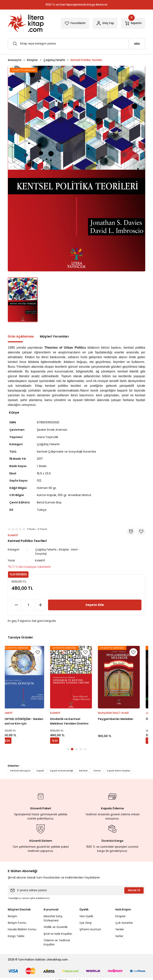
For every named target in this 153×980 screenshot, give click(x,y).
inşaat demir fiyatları (119, 771)
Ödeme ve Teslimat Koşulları (57, 942)
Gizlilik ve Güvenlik (56, 927)
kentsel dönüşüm (20, 771)
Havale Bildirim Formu (22, 929)
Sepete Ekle (95, 605)
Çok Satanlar (124, 923)
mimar (97, 771)
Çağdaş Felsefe (46, 550)
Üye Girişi (86, 923)
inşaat (40, 771)
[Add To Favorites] (141, 531)
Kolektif (40, 561)
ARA (137, 44)
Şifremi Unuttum (90, 929)
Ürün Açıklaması (21, 336)
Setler (119, 936)
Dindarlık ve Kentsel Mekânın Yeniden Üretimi (75, 721)
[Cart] (133, 23)
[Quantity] (28, 605)
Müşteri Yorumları (54, 336)
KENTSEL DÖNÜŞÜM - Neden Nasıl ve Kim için (28, 721)
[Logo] (26, 23)
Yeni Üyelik (86, 916)
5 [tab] (85, 749)
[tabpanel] (29, 695)
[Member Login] (105, 23)
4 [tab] (81, 749)
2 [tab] (72, 749)
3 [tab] (76, 749)
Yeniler (120, 929)
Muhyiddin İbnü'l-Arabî (119, 713)
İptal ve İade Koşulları (58, 934)
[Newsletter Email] (76, 890)
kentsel (83, 771)
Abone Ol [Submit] (134, 890)
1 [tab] (68, 749)
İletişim (12, 916)
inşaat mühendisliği (61, 771)
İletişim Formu (17, 923)
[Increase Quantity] (40, 605)
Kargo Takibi (16, 936)
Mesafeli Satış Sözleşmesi (53, 918)
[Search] (76, 44)
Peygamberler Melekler (121, 719)
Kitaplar (64, 550)
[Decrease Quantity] (16, 605)
